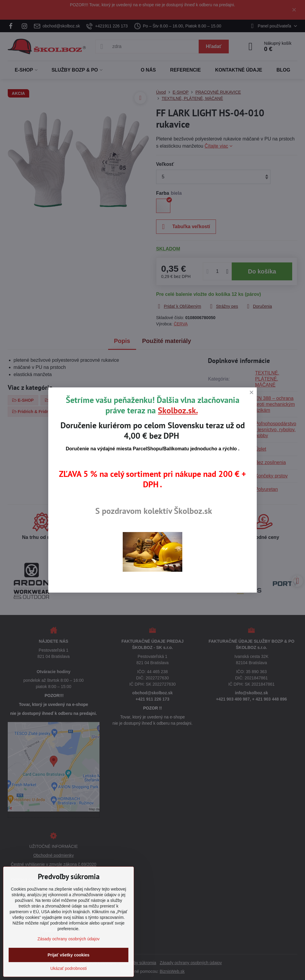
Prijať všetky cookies (69, 955)
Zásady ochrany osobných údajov (69, 939)
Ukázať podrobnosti (69, 968)
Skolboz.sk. (178, 410)
